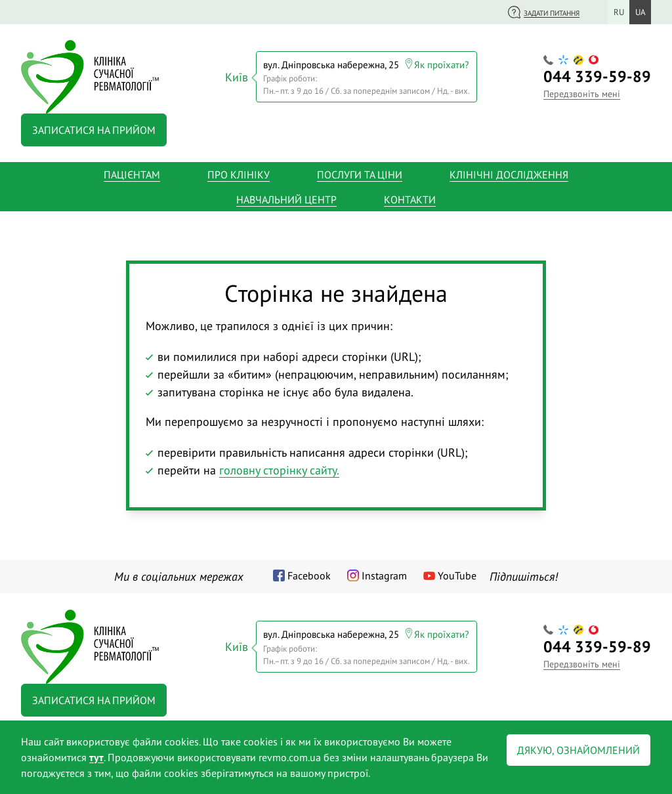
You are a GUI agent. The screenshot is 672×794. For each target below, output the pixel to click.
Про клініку (239, 175)
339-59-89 (597, 76)
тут (96, 757)
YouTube (457, 575)
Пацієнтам (132, 175)
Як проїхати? (442, 65)
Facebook (309, 575)
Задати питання (552, 13)
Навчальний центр (286, 199)
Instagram (384, 575)
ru (619, 12)
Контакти (410, 199)
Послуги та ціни (360, 175)
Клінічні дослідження (509, 175)
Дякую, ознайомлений (578, 750)
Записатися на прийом (94, 130)
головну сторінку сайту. (279, 470)
